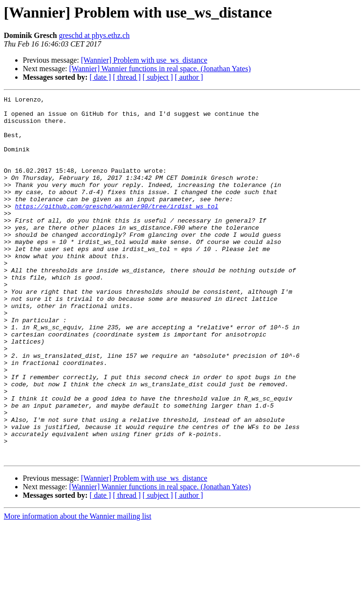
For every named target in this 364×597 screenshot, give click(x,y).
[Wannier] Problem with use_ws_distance (144, 60)
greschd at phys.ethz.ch (94, 35)
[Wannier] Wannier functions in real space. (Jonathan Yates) (160, 69)
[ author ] (189, 77)
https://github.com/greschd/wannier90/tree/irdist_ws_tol (116, 229)
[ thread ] (127, 77)
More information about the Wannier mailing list (77, 589)
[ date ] (100, 77)
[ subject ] (158, 77)
